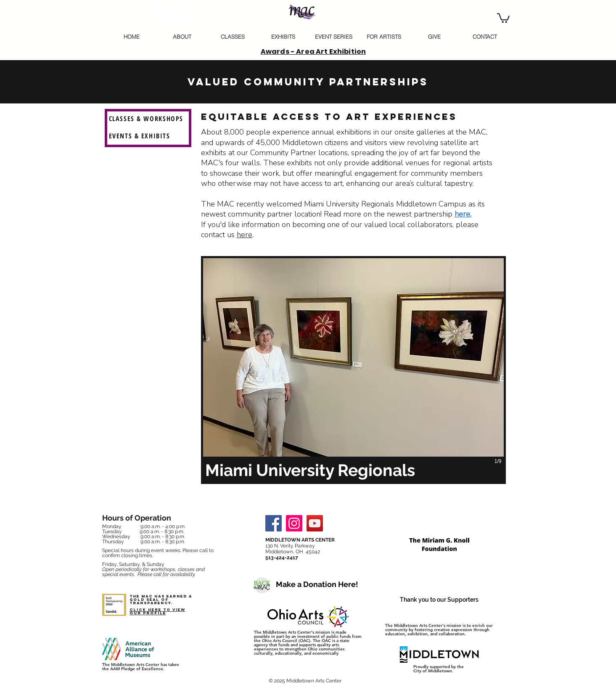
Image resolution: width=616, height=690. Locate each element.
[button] (503, 17)
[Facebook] (274, 523)
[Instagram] (294, 523)
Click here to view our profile (157, 611)
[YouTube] (315, 523)
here (245, 235)
